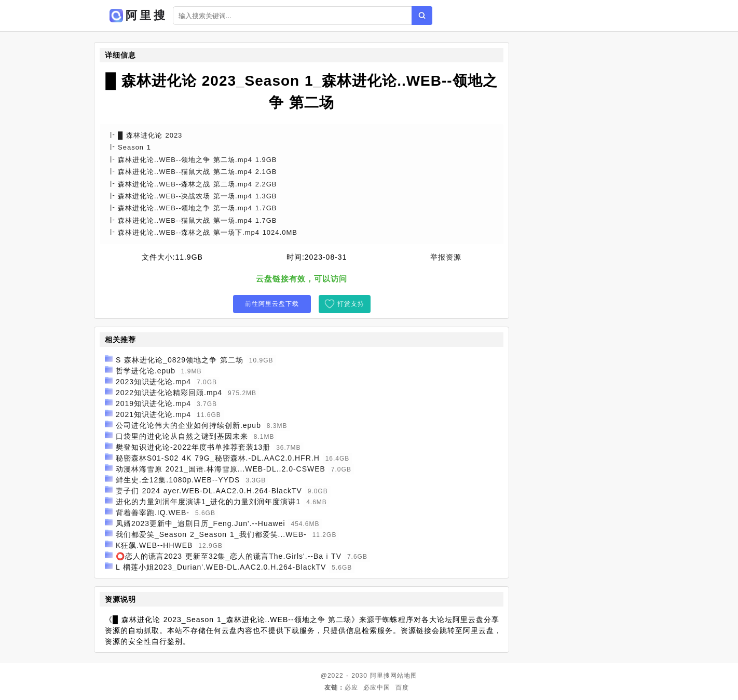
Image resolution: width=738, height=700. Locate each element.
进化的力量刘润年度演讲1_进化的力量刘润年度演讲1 (208, 502)
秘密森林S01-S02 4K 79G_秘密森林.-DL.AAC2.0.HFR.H (218, 458)
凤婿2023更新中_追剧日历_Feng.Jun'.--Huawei (201, 523)
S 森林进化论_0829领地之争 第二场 (180, 360)
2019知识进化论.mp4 (153, 403)
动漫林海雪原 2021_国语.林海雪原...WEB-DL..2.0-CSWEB (221, 469)
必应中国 (377, 688)
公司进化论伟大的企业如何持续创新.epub (188, 425)
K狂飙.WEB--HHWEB (154, 545)
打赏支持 (351, 304)
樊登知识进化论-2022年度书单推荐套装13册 (193, 447)
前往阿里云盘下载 (272, 304)
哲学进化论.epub (146, 371)
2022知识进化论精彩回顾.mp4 (169, 393)
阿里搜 (380, 676)
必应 (351, 688)
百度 (402, 688)
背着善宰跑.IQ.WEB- (153, 513)
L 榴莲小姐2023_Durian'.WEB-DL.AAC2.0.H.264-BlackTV (221, 567)
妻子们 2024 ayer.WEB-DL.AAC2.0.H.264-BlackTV (209, 491)
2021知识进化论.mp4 (153, 414)
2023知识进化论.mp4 (153, 382)
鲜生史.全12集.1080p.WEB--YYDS (178, 480)
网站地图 (404, 676)
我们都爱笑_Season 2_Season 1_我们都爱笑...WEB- (211, 534)
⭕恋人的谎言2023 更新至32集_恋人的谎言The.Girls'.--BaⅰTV (229, 556)
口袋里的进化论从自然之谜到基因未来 (182, 436)
